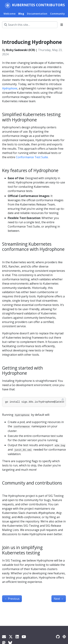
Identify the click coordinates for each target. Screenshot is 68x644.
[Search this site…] (30, 25)
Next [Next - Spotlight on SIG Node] (59, 599)
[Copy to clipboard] (63, 400)
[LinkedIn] (17, 637)
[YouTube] (24, 637)
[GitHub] (58, 637)
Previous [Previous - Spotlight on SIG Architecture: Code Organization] (12, 599)
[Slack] (64, 637)
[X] (11, 637)
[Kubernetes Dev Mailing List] (4, 637)
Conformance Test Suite (32, 157)
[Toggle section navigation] (62, 25)
